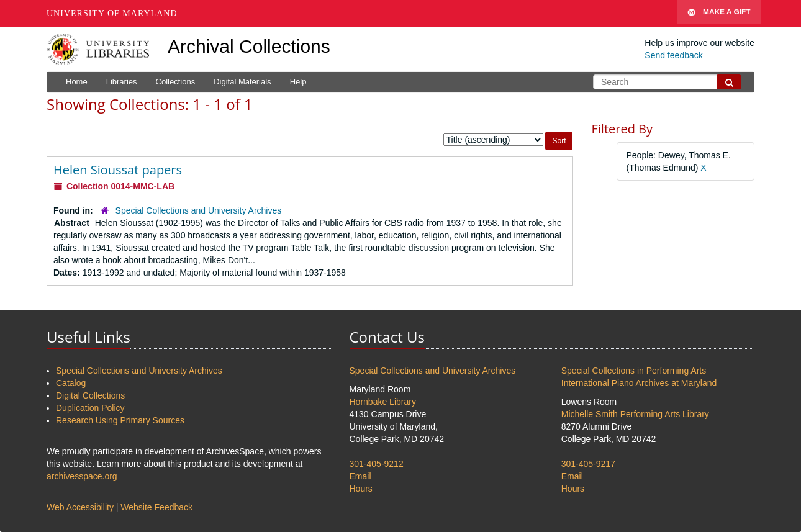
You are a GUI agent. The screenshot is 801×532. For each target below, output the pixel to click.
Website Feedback (156, 507)
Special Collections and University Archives (199, 210)
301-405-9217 (588, 464)
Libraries (122, 82)
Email (360, 476)
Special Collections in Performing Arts (634, 371)
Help (298, 82)
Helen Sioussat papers (118, 170)
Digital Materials (242, 82)
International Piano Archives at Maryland (639, 383)
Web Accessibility (80, 507)
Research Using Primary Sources (120, 420)
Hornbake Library (383, 402)
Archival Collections (249, 46)
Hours (361, 489)
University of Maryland (112, 13)
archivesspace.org (82, 476)
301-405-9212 (377, 464)
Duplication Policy (90, 408)
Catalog (71, 383)
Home (77, 82)
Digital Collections (90, 395)
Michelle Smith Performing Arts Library (635, 414)
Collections (176, 82)
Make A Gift (719, 14)
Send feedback (673, 55)
